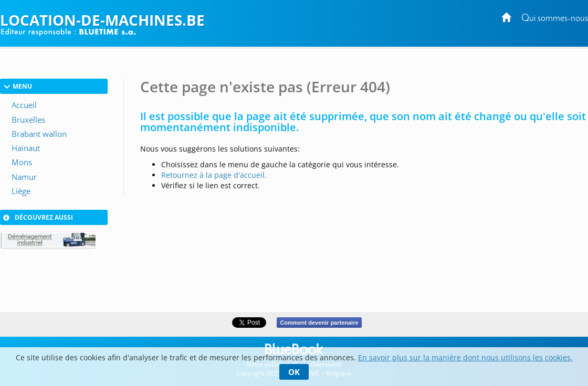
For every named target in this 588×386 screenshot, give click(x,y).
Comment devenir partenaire (319, 323)
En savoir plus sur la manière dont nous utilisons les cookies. (465, 357)
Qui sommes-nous (555, 19)
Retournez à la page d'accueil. (214, 175)
